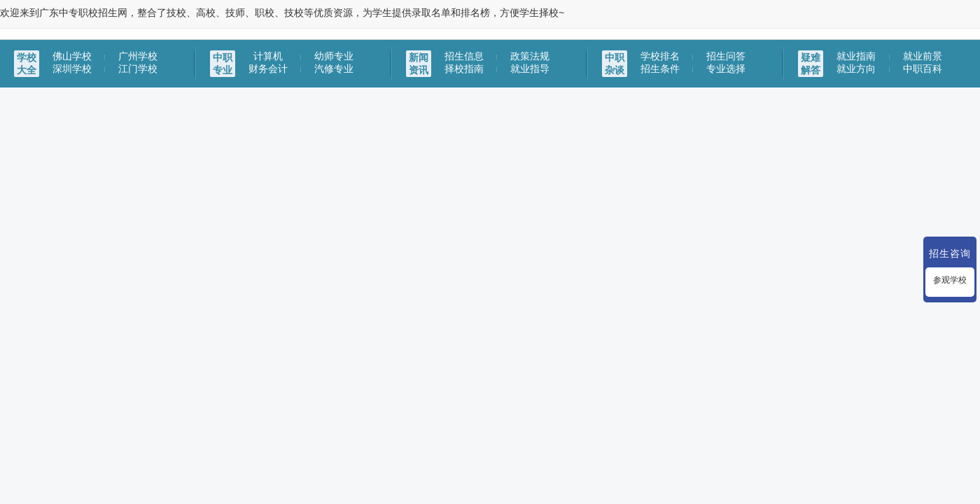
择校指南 (464, 69)
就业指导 (530, 69)
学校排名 (660, 56)
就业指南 (856, 56)
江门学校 (138, 69)
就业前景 (923, 56)
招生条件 (660, 69)
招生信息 (464, 56)
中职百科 (923, 69)
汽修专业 (334, 69)
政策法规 (530, 56)
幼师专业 (334, 56)
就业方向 (856, 69)
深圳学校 (72, 69)
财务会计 (268, 69)
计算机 (268, 56)
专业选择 (726, 69)
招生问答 (726, 56)
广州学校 (138, 56)
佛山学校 (72, 56)
